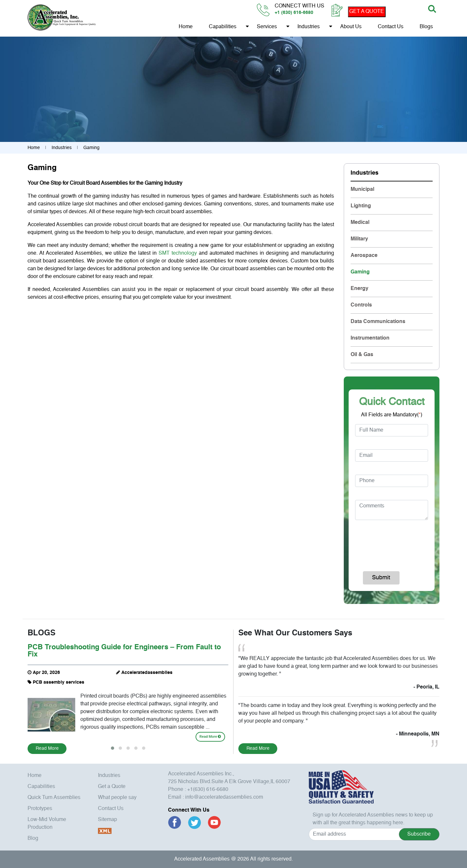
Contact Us (391, 27)
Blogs (426, 27)
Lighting (361, 206)
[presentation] (398, 543)
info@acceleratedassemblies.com (224, 797)
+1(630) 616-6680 (208, 790)
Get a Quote (112, 787)
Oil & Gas (362, 355)
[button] (113, 748)
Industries (309, 27)
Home (186, 27)
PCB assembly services (59, 682)
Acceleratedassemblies (147, 673)
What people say (117, 798)
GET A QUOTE (367, 12)
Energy (359, 289)
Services (267, 27)
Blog (33, 839)
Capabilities (223, 27)
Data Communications (378, 322)
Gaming (360, 272)
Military (359, 239)
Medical (360, 223)
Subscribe (419, 834)
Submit (381, 578)
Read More (210, 737)
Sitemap (108, 820)
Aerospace (364, 256)
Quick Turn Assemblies (54, 798)
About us (351, 27)
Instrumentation (370, 338)
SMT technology (178, 253)
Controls (361, 305)
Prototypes (40, 809)
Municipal (362, 190)
